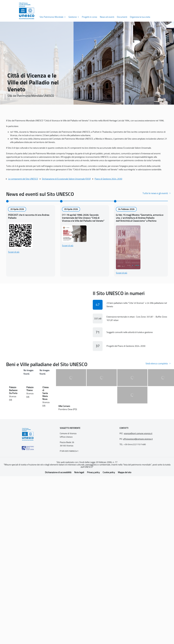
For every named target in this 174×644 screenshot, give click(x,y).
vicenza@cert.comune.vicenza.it (138, 433)
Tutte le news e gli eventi (155, 193)
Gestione (73, 17)
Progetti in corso (90, 17)
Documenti (122, 17)
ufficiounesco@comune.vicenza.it (138, 439)
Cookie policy (109, 472)
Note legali (79, 472)
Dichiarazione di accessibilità (58, 472)
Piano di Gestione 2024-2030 (108, 179)
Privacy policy (93, 472)
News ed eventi (107, 17)
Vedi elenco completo (157, 363)
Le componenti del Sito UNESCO (23, 179)
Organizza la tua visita (140, 17)
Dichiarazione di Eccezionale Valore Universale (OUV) (66, 179)
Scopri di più (14, 252)
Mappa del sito (125, 472)
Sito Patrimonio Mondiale (51, 17)
